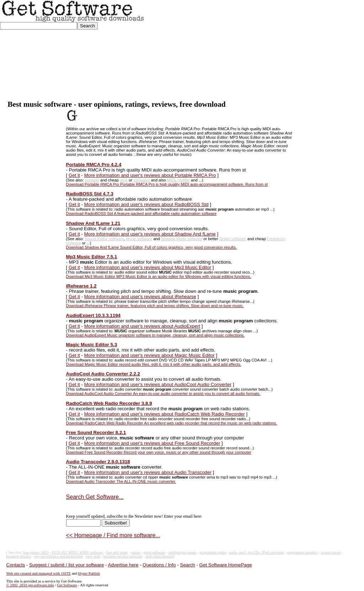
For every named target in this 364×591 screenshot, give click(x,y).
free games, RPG (36, 552)
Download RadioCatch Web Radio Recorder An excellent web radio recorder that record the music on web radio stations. (172, 423)
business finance (19, 556)
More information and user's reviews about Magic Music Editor (149, 355)
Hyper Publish (89, 573)
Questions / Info (159, 565)
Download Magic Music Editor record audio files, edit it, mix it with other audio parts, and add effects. (154, 364)
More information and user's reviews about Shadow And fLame (150, 234)
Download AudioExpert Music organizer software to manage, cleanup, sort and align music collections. (156, 335)
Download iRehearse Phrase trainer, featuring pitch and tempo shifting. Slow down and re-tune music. (155, 306)
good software (154, 552)
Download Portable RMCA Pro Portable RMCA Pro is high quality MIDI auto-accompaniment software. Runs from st (167, 184)
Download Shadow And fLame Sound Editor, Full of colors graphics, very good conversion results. (151, 247)
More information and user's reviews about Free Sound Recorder (152, 443)
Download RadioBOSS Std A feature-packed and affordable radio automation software (141, 213)
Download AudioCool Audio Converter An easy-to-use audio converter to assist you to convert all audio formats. (163, 394)
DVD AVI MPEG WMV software (77, 552)
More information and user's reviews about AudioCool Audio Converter (158, 384)
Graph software (233, 239)
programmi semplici (303, 552)
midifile (184, 180)
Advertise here (123, 565)
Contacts (16, 565)
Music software (139, 239)
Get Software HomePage (226, 565)
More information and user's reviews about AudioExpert (142, 326)
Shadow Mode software (182, 239)
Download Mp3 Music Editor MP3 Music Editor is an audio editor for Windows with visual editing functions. (159, 276)
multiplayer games (183, 552)
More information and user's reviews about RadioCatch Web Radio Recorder (165, 414)
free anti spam (117, 552)
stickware (141, 180)
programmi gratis (213, 552)
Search (188, 565)
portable (92, 180)
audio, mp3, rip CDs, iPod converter (256, 552)
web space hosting (159, 556)
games (136, 552)
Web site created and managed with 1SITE (39, 573)
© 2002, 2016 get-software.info (30, 585)
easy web (93, 556)
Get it (74, 175)
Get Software (67, 585)
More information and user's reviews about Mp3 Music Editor (148, 267)
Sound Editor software (104, 239)
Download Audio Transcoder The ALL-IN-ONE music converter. (121, 481)
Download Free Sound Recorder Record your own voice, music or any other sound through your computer (159, 452)
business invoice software (123, 556)
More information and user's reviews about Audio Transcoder (148, 472)
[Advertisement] (254, 50)
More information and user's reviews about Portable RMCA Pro (150, 175)
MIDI (171, 180)
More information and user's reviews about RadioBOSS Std (146, 204)
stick (124, 180)
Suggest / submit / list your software (66, 565)
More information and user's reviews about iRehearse (140, 297)
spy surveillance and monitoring (59, 556)
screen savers (331, 552)
